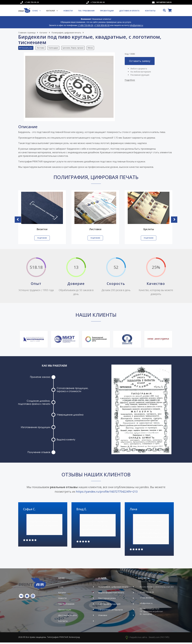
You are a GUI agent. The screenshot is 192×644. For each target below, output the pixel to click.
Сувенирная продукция (109, 605)
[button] (26, 49)
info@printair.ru (164, 2)
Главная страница (27, 33)
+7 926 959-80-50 (98, 2)
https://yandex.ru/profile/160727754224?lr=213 (107, 493)
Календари (55, 48)
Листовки (41, 48)
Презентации (107, 11)
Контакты (150, 11)
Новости (68, 11)
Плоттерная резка (107, 600)
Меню (94, 48)
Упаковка (103, 617)
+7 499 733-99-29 (32, 2)
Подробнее (130, 82)
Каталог (51, 11)
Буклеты (149, 231)
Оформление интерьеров (110, 611)
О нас (35, 11)
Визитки (42, 231)
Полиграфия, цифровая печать (66, 33)
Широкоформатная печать (111, 594)
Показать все (26, 48)
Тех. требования (86, 11)
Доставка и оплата (129, 11)
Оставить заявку (140, 62)
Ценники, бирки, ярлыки (76, 48)
